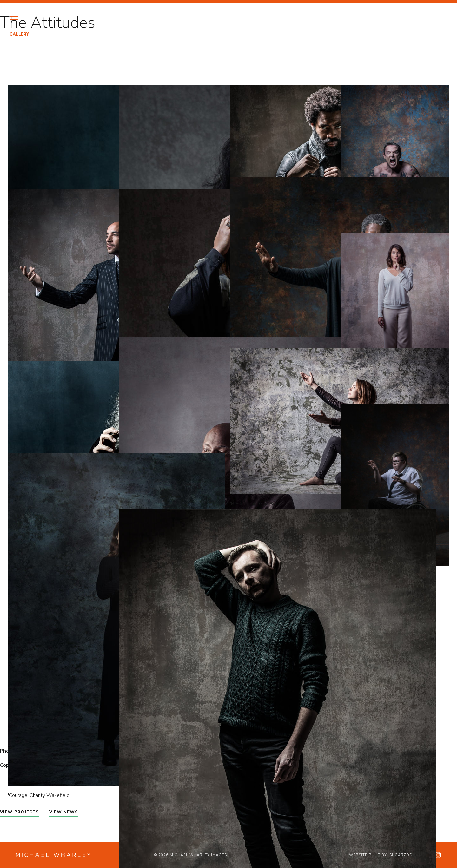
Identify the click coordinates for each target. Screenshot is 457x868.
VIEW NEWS (64, 812)
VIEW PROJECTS (20, 812)
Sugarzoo (401, 855)
